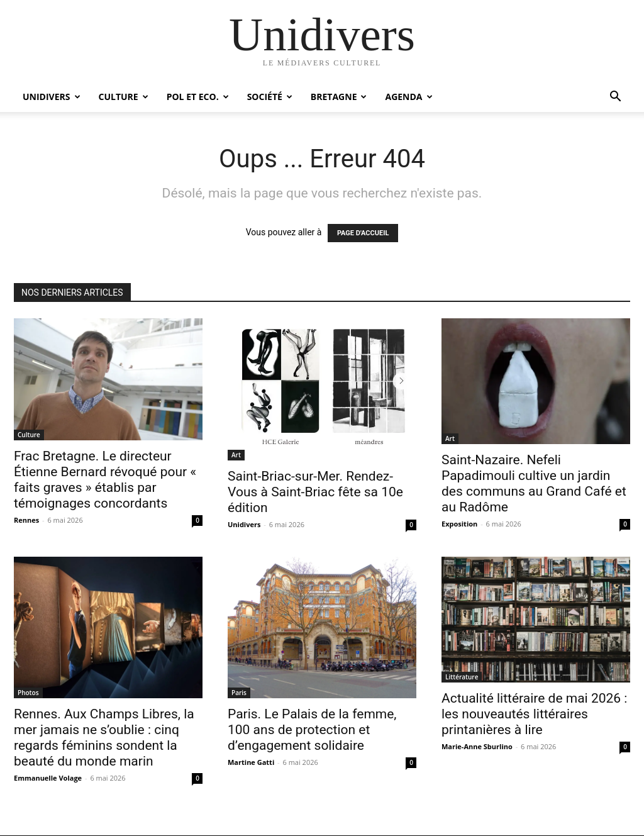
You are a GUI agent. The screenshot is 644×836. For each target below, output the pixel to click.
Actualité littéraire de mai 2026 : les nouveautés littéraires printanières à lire (534, 714)
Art (236, 455)
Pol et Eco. (198, 97)
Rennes (26, 520)
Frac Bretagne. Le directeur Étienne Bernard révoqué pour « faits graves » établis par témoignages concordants (105, 480)
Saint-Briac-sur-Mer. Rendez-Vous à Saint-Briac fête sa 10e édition (315, 492)
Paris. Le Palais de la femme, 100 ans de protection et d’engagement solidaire (312, 730)
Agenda (408, 97)
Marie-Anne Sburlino (477, 746)
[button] (615, 98)
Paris (239, 693)
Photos (28, 693)
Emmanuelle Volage (48, 778)
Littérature (462, 677)
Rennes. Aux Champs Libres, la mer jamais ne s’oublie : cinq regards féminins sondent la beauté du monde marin (104, 738)
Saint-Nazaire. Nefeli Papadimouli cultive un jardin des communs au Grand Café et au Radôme (534, 483)
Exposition (459, 524)
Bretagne (339, 97)
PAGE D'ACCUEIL (363, 233)
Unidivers (52, 97)
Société (270, 97)
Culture (124, 97)
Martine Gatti (251, 762)
